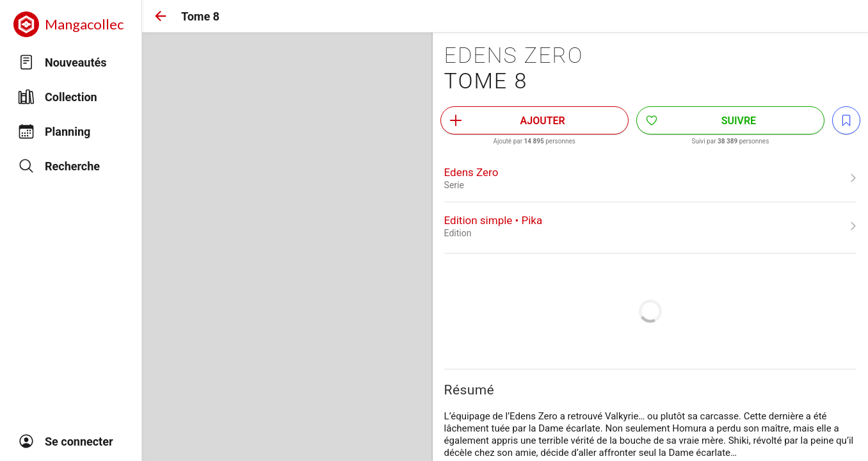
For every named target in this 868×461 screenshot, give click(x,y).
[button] (161, 16)
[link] (650, 178)
